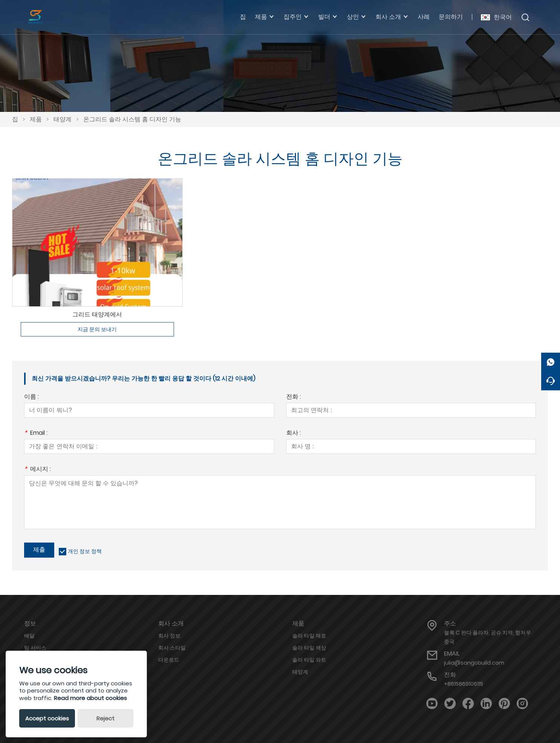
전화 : (294, 397)
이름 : (31, 397)
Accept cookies (47, 718)
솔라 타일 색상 (309, 648)
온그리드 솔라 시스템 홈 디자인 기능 (132, 119)
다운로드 (169, 660)
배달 (29, 636)
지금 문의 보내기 (97, 329)
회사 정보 (169, 636)
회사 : (294, 433)
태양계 (63, 119)
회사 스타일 (172, 648)
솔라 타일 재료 (309, 636)
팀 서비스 (35, 648)
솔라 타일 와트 (309, 660)
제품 (36, 119)
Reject (105, 718)
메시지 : (37, 470)
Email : (36, 433)
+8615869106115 (464, 684)
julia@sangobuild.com (474, 663)
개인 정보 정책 (85, 551)
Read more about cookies (90, 698)
